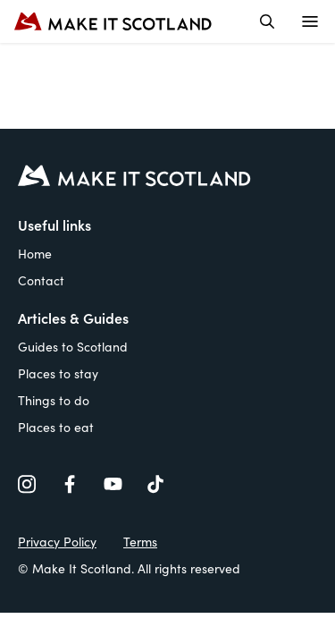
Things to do (54, 400)
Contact (41, 280)
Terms (140, 541)
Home (35, 253)
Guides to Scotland (73, 346)
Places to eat (56, 427)
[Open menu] (310, 21)
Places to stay (58, 373)
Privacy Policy (57, 541)
